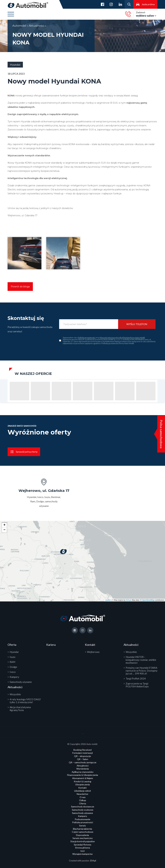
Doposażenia (82, 835)
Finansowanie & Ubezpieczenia (83, 775)
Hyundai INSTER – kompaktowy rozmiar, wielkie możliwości (141, 660)
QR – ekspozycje (82, 756)
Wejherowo (93, 652)
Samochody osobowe (83, 810)
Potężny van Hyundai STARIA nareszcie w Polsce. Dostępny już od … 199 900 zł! (142, 671)
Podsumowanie (82, 819)
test (83, 851)
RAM (12, 662)
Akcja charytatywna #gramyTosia (20, 709)
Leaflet (108, 600)
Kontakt (82, 788)
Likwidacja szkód (82, 791)
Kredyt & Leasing (82, 781)
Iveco (13, 672)
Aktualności (36, 26)
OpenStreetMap (148, 600)
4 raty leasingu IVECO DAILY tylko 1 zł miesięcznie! (25, 701)
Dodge (13, 667)
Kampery (14, 677)
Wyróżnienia (83, 769)
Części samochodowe (83, 832)
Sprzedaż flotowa (82, 845)
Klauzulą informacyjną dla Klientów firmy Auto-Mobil (122, 338)
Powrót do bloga (20, 287)
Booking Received (82, 750)
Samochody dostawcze (83, 807)
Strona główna (82, 848)
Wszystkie (15, 694)
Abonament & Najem (83, 778)
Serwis (82, 826)
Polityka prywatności (83, 822)
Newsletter (82, 794)
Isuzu (12, 657)
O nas (83, 797)
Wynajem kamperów (82, 854)
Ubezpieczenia (82, 784)
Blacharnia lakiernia (82, 829)
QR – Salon (83, 759)
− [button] (4, 530)
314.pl (128, 600)
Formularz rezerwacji (82, 753)
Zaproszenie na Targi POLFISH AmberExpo (137, 685)
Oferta (83, 803)
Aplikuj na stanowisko (83, 772)
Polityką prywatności (87, 338)
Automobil (20, 26)
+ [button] (4, 525)
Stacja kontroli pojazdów (83, 841)
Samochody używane (21, 682)
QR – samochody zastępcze (83, 762)
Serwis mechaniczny (83, 838)
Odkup (83, 800)
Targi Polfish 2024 (136, 678)
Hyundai (14, 652)
